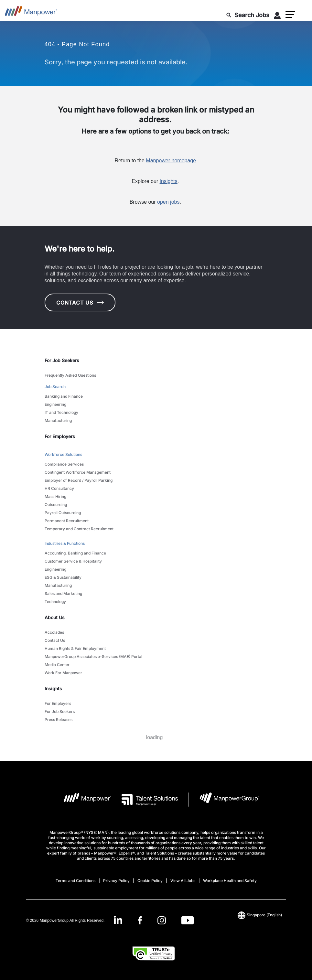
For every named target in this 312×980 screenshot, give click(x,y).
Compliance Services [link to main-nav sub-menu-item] (64, 464)
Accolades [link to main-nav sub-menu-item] (54, 632)
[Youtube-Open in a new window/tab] (188, 920)
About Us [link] (55, 617)
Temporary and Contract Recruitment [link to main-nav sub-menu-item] (79, 529)
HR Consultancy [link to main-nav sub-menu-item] (59, 488)
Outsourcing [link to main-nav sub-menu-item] (56, 505)
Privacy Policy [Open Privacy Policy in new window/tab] (116, 881)
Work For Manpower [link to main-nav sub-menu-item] (63, 673)
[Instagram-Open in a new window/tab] (162, 920)
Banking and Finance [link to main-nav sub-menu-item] (64, 396)
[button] (290, 15)
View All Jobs (183, 881)
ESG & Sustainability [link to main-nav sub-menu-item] (63, 577)
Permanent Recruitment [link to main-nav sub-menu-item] (67, 521)
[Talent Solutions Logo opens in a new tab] (145, 800)
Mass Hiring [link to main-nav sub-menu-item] (55, 496)
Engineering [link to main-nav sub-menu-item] (55, 404)
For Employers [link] (60, 436)
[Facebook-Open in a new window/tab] (140, 920)
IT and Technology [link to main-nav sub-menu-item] (61, 412)
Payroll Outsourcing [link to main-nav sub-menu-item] (63, 513)
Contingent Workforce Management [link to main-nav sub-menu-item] (78, 472)
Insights (169, 181)
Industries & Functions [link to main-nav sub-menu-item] (65, 543)
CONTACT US (80, 303)
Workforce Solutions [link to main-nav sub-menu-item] (63, 454)
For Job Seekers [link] (62, 360)
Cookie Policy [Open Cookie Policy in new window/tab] (150, 881)
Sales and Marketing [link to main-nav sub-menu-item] (63, 593)
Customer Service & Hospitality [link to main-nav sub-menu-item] (73, 561)
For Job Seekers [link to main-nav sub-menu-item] (60, 711)
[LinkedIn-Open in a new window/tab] (118, 920)
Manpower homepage (171, 161)
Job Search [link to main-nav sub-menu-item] (55, 387)
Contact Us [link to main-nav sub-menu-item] (55, 640)
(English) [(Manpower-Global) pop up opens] (260, 915)
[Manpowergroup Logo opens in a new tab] (224, 800)
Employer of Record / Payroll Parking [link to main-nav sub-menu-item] (79, 480)
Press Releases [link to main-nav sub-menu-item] (59, 720)
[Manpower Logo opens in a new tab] (82, 800)
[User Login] (277, 16)
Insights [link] (53, 689)
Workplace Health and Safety (230, 881)
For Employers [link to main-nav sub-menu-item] (58, 703)
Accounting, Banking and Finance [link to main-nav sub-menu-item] (75, 553)
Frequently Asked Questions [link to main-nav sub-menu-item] (70, 375)
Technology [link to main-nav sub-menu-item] (55, 602)
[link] (154, 920)
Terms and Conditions (75, 881)
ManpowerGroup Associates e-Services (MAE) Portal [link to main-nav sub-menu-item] (93, 657)
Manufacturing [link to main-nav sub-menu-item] (58, 420)
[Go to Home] (31, 13)
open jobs (168, 202)
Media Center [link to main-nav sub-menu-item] (57, 665)
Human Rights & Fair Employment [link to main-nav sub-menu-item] (75, 648)
